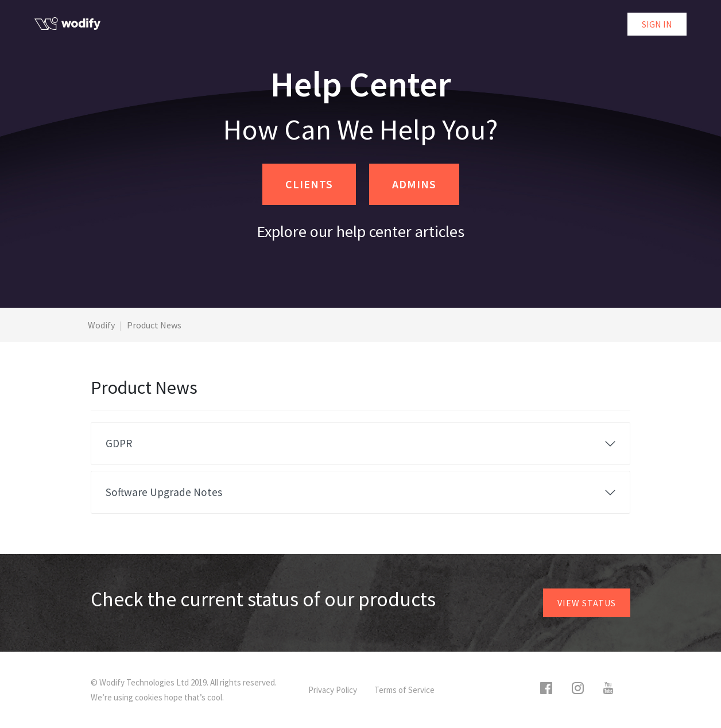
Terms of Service (404, 690)
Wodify (101, 325)
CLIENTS (309, 184)
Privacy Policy (333, 690)
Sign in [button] (657, 24)
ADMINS (414, 184)
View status (587, 603)
